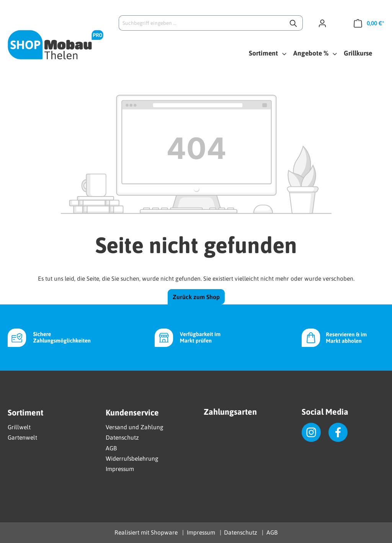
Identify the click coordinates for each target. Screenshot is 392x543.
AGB (111, 448)
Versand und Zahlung (135, 427)
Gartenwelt (22, 437)
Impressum (120, 469)
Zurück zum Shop (196, 297)
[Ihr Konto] (325, 23)
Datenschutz (122, 437)
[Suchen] (294, 23)
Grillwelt (19, 427)
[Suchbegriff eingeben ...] (202, 23)
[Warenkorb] (366, 23)
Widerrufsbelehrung (132, 458)
